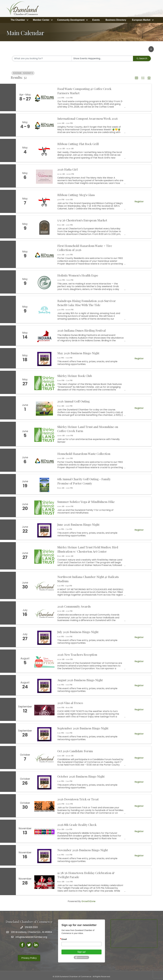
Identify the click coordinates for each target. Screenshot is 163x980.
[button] (151, 48)
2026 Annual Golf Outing (73, 400)
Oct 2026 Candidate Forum (75, 750)
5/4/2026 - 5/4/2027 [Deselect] (23, 72)
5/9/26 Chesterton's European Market (82, 219)
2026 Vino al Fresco (70, 702)
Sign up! (81, 951)
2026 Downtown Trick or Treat (78, 798)
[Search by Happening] (102, 58)
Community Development (71, 19)
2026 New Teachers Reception (77, 654)
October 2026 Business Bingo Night (81, 776)
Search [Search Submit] (142, 58)
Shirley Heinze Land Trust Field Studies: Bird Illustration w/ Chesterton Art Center (88, 548)
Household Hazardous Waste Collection (84, 453)
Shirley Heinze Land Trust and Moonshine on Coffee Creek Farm (88, 428)
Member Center (41, 19)
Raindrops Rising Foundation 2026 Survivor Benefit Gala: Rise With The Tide (87, 302)
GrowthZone (88, 900)
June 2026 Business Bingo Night (78, 524)
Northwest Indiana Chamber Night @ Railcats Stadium (88, 578)
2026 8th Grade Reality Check (77, 824)
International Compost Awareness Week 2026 (88, 118)
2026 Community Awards (74, 605)
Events (96, 19)
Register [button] (139, 201)
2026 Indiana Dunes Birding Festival (81, 329)
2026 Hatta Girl (67, 168)
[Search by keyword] (42, 58)
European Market (141, 19)
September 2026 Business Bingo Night (83, 727)
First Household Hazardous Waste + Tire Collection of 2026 (85, 247)
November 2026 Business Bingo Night (83, 849)
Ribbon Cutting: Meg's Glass (76, 194)
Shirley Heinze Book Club (75, 375)
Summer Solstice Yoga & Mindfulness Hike (86, 501)
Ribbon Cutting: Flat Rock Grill (78, 143)
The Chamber (18, 19)
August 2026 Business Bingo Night (80, 679)
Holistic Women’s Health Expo (78, 274)
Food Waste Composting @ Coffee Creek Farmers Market (84, 90)
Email (64, 938)
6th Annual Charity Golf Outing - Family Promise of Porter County (84, 480)
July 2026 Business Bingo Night (78, 631)
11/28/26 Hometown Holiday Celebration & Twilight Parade (86, 874)
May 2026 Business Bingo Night (78, 352)
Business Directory (116, 19)
